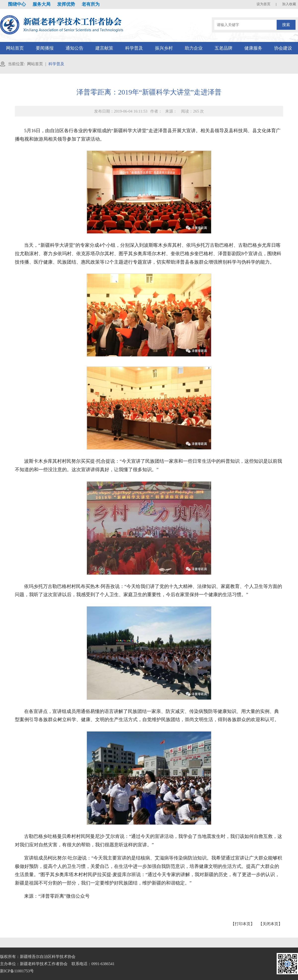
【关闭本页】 (270, 924)
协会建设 (283, 48)
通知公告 (74, 48)
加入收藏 (289, 4)
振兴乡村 (164, 48)
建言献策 (104, 48)
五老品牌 (223, 48)
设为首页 (263, 4)
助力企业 (194, 48)
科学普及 (134, 48)
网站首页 (15, 48)
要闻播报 (45, 48)
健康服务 (253, 48)
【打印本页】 (243, 924)
